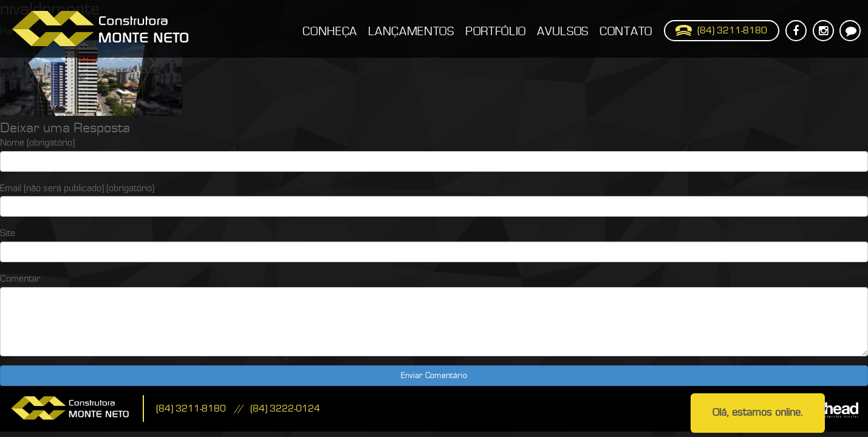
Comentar (20, 279)
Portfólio (496, 32)
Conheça (330, 32)
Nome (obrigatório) (37, 143)
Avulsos (563, 32)
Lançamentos (411, 32)
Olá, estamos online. (758, 412)
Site (8, 233)
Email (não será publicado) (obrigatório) (77, 188)
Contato (626, 32)
